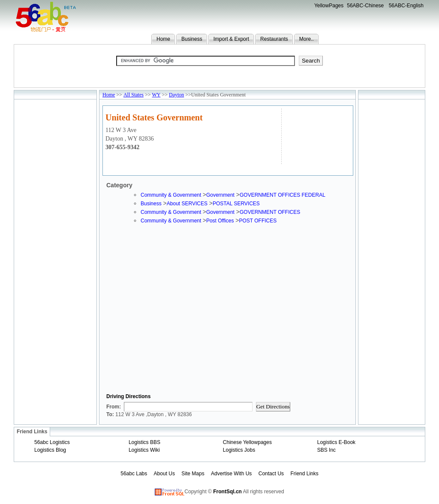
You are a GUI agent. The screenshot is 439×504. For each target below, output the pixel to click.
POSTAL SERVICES (236, 204)
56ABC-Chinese (365, 6)
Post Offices (220, 221)
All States (134, 95)
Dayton (176, 95)
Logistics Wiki (144, 450)
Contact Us (271, 474)
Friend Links (304, 474)
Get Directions (273, 406)
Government (220, 195)
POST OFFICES (258, 221)
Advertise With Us (231, 474)
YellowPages (329, 6)
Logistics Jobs (239, 450)
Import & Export (231, 39)
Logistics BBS (144, 442)
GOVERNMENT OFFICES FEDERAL (283, 195)
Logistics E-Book (336, 442)
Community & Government (172, 195)
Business (192, 39)
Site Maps (193, 474)
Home (163, 39)
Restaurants (274, 39)
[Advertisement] (316, 135)
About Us (164, 474)
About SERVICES (187, 204)
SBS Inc (326, 450)
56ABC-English (406, 6)
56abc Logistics (52, 442)
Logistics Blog (50, 450)
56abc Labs (134, 474)
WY (156, 95)
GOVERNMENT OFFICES (270, 212)
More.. (307, 39)
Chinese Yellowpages (247, 442)
